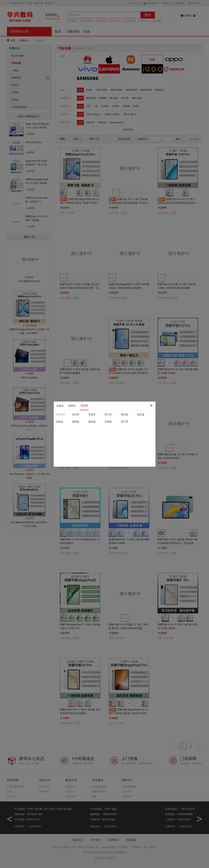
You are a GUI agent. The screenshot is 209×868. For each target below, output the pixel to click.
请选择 (84, 406)
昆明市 (72, 406)
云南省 (60, 406)
